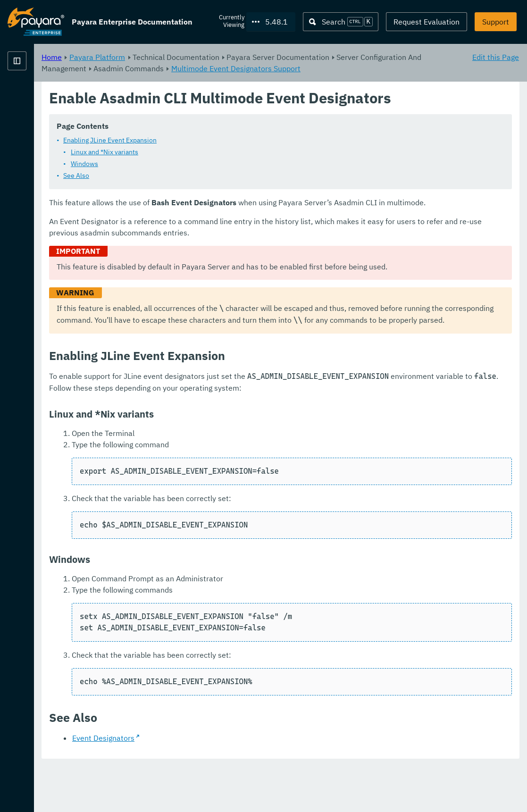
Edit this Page (496, 57)
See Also (194, 187)
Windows (202, 175)
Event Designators (221, 784)
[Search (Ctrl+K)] (341, 22)
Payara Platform (215, 57)
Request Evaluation (427, 22)
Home (169, 57)
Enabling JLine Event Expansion (227, 151)
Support (496, 22)
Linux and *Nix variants (222, 163)
